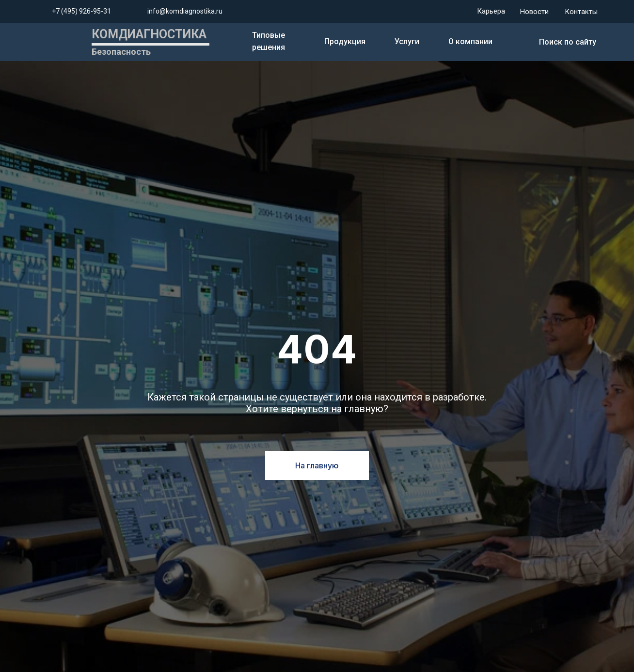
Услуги (407, 41)
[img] (520, 42)
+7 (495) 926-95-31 (81, 11)
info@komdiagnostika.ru (185, 11)
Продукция (345, 41)
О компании (470, 41)
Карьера (491, 11)
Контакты (581, 12)
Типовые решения (269, 41)
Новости (534, 12)
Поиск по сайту (568, 42)
